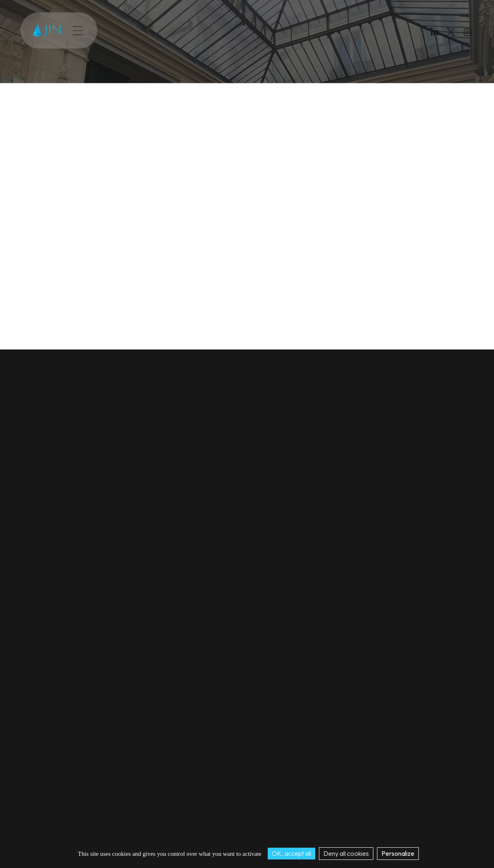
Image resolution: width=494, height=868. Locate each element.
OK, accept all (291, 853)
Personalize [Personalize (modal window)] (398, 853)
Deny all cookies (346, 853)
